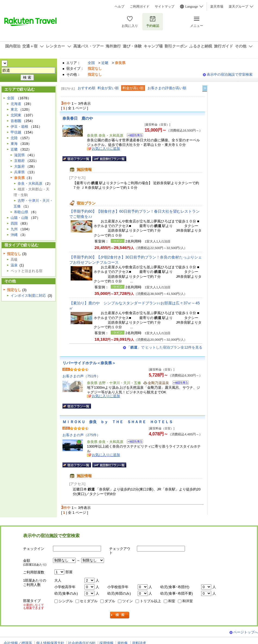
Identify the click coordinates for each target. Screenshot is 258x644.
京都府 (19, 161)
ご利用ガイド (140, 7)
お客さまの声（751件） (81, 376)
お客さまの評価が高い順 (167, 88)
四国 (14, 223)
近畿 (105, 63)
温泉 (14, 265)
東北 (14, 109)
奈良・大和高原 (30, 184)
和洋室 (188, 601)
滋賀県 (19, 155)
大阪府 (19, 166)
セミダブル (89, 601)
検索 (120, 615)
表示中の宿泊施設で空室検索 (230, 74)
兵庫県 (19, 172)
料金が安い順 (108, 88)
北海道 (16, 104)
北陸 (14, 138)
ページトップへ (246, 632)
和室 (172, 601)
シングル (66, 601)
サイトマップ (165, 7)
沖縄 (14, 235)
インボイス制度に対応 (28, 296)
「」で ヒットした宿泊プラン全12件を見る (165, 347)
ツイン (128, 601)
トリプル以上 (150, 601)
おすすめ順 (86, 88)
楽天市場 (217, 7)
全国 (91, 63)
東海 (14, 144)
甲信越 (16, 132)
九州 (14, 229)
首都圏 (16, 121)
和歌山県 (21, 212)
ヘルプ (119, 7)
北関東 (16, 115)
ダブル (110, 601)
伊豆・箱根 (19, 127)
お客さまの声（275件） (81, 435)
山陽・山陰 (19, 218)
